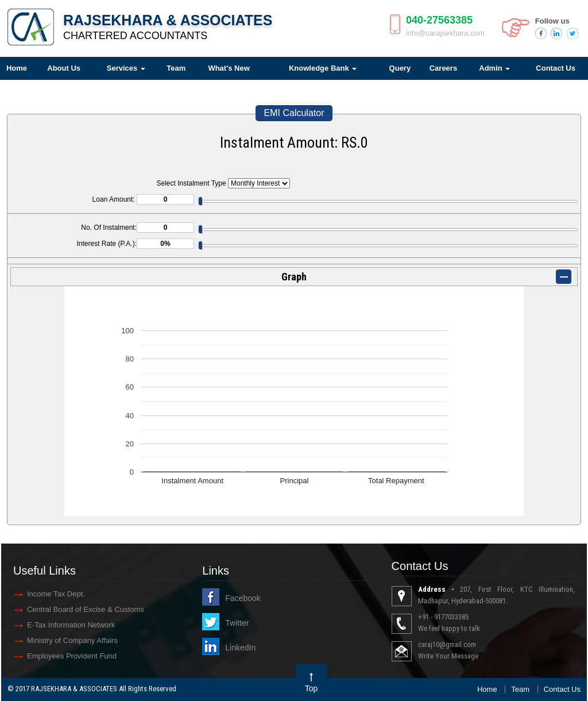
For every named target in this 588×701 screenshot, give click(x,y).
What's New (229, 68)
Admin (494, 68)
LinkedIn (240, 648)
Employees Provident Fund (72, 656)
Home (487, 689)
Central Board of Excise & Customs (86, 609)
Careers (443, 68)
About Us (64, 68)
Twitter (237, 623)
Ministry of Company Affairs (72, 640)
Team (176, 68)
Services (126, 68)
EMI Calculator (294, 113)
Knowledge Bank (323, 68)
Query (400, 68)
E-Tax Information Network (71, 625)
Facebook (243, 598)
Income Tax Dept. (56, 594)
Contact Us (562, 689)
